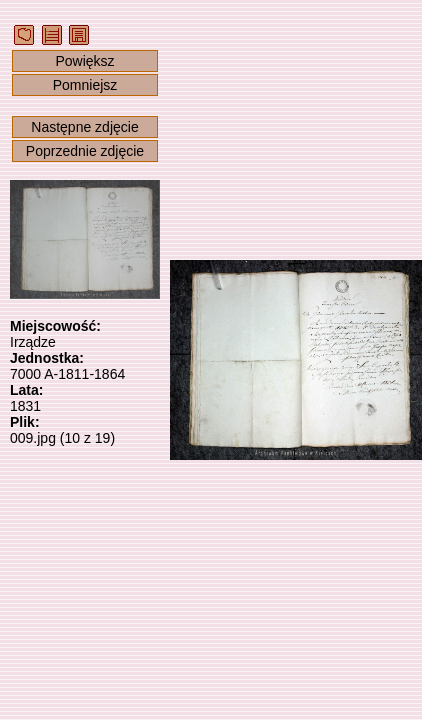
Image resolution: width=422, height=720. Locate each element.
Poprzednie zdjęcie (85, 151)
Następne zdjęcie (84, 127)
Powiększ (84, 61)
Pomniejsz (85, 85)
